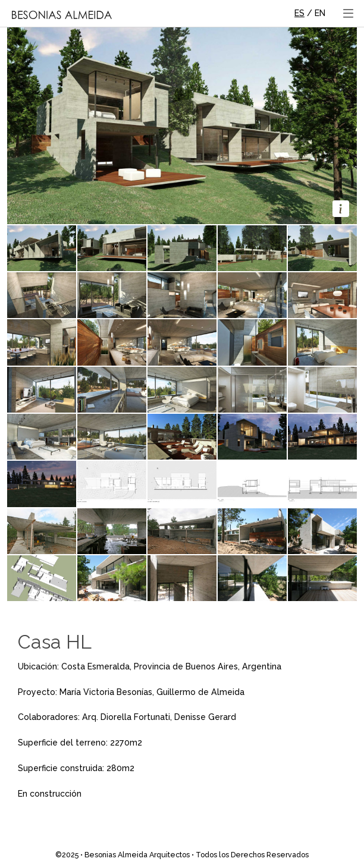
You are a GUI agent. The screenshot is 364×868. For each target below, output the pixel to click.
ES (299, 13)
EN (320, 13)
